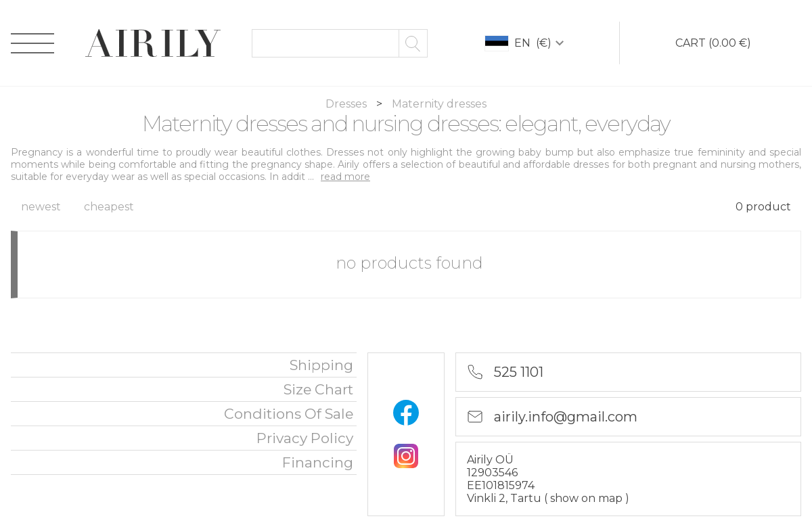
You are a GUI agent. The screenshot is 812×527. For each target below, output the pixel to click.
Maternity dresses (439, 104)
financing (318, 462)
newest (41, 207)
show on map (588, 498)
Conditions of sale (289, 414)
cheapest (109, 207)
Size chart (318, 389)
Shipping (321, 365)
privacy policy (305, 438)
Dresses (347, 104)
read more (345, 177)
